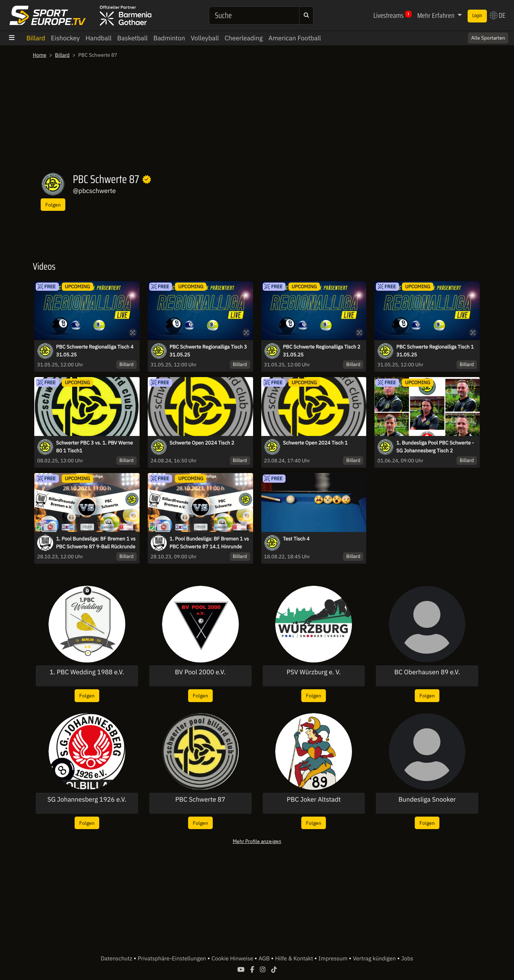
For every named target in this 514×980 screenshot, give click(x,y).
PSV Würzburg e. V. (314, 672)
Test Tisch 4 (296, 539)
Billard (36, 38)
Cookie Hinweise (233, 959)
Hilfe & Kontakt (295, 959)
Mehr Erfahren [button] (437, 15)
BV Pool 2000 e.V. (200, 672)
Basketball (132, 38)
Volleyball (205, 38)
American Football (295, 38)
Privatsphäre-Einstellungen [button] (173, 959)
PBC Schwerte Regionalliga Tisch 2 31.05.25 (322, 351)
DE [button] (498, 15)
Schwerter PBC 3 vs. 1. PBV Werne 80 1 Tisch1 (94, 447)
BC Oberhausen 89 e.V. (427, 672)
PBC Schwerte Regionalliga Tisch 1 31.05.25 (435, 351)
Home (40, 55)
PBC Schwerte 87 (200, 799)
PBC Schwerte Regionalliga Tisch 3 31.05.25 (208, 351)
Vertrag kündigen (375, 959)
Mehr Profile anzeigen (257, 841)
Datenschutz (117, 959)
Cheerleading (244, 38)
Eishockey (65, 38)
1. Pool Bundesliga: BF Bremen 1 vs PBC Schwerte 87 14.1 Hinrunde (209, 543)
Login (477, 16)
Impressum (334, 959)
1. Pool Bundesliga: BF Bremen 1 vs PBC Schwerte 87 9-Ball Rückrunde (96, 543)
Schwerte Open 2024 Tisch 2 (202, 443)
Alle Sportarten (488, 38)
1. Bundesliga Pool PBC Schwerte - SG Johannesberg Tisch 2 (435, 447)
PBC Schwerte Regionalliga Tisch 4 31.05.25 (95, 351)
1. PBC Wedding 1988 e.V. (87, 672)
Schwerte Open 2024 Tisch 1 (315, 443)
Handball (99, 38)
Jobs (407, 959)
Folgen (53, 205)
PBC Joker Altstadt (314, 799)
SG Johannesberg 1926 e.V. (87, 799)
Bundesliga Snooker (427, 799)
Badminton (169, 38)
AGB (265, 959)
